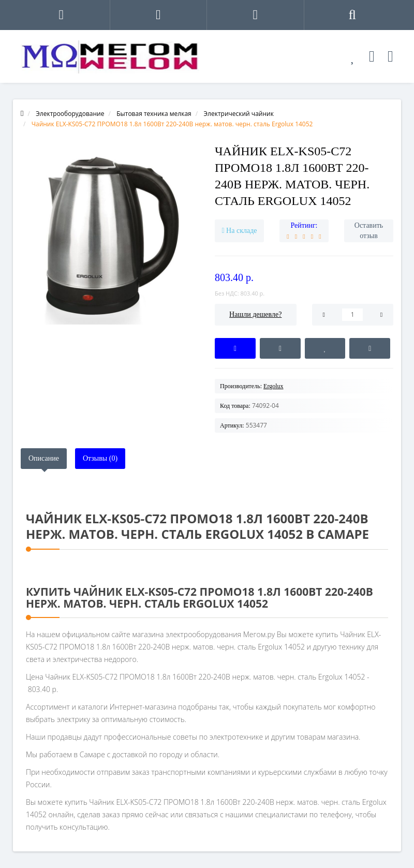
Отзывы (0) (100, 458)
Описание (44, 458)
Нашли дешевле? (255, 314)
